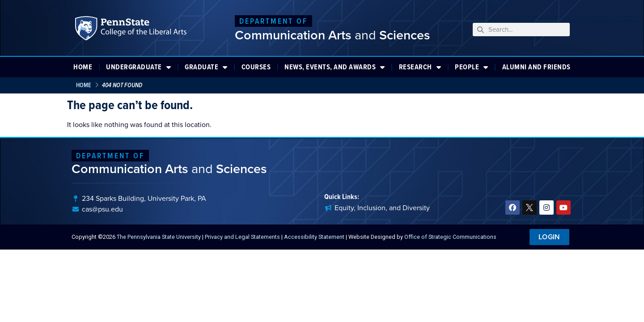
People (472, 67)
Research (420, 67)
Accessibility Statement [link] (314, 237)
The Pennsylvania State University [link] (159, 237)
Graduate (206, 67)
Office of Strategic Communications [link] (450, 237)
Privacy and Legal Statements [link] (242, 237)
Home (83, 67)
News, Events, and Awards (335, 67)
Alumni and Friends (536, 67)
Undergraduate (138, 67)
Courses (256, 67)
